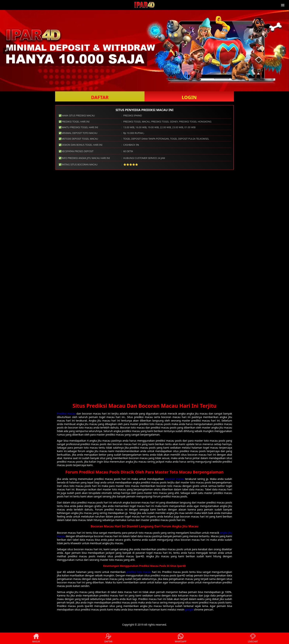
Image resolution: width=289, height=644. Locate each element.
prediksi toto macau (139, 572)
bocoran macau (175, 479)
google (189, 609)
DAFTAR (100, 97)
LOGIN (189, 97)
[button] (6, 51)
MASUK (36, 638)
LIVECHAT (253, 638)
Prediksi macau (66, 414)
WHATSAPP (181, 638)
